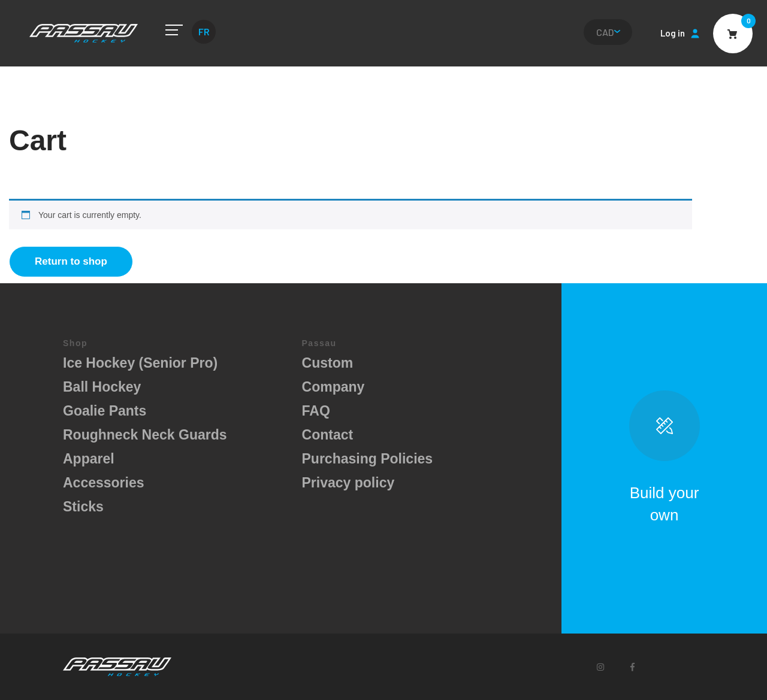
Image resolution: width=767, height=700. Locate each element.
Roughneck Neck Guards (145, 435)
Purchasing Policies (368, 459)
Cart (733, 34)
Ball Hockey (102, 387)
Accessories (104, 483)
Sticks (83, 507)
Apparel (89, 459)
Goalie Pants (105, 411)
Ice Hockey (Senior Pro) (140, 363)
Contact (328, 435)
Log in (673, 33)
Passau (84, 33)
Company (333, 387)
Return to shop (71, 261)
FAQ (316, 411)
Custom (328, 363)
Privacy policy (348, 483)
